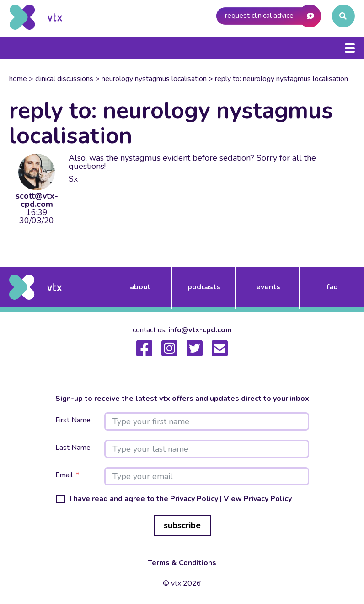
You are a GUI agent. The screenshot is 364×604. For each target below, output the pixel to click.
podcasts (204, 287)
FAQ (332, 287)
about (140, 287)
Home (18, 79)
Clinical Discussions (64, 79)
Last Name (73, 448)
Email (64, 475)
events (268, 287)
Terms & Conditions (182, 563)
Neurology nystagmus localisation (154, 79)
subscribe (182, 525)
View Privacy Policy (258, 499)
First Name (73, 420)
